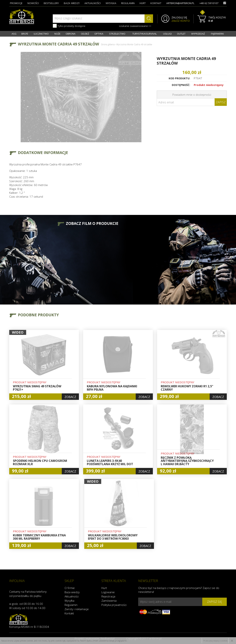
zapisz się (215, 602)
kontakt (156, 3)
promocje (16, 3)
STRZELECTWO (117, 34)
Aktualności (72, 596)
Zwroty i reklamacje (77, 609)
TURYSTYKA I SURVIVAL (145, 34)
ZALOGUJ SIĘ (179, 17)
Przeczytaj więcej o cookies (215, 641)
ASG (14, 34)
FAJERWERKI (217, 34)
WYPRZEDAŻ (198, 34)
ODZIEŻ (85, 34)
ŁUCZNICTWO (41, 34)
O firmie (70, 588)
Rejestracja (108, 596)
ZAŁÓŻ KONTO (181, 21)
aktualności (93, 3)
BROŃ (25, 34)
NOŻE (57, 34)
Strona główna (108, 44)
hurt (143, 3)
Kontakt (69, 613)
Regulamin (71, 605)
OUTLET (181, 34)
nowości (33, 3)
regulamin (128, 3)
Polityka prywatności (114, 605)
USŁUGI (167, 34)
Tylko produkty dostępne (69, 26)
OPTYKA (99, 34)
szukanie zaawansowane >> (135, 26)
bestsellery (51, 3)
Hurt (104, 588)
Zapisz (221, 102)
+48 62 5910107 (209, 3)
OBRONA (71, 34)
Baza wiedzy (72, 592)
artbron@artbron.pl (180, 3)
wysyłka (111, 3)
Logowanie (108, 592)
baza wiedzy (72, 3)
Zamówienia (109, 601)
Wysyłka (69, 601)
